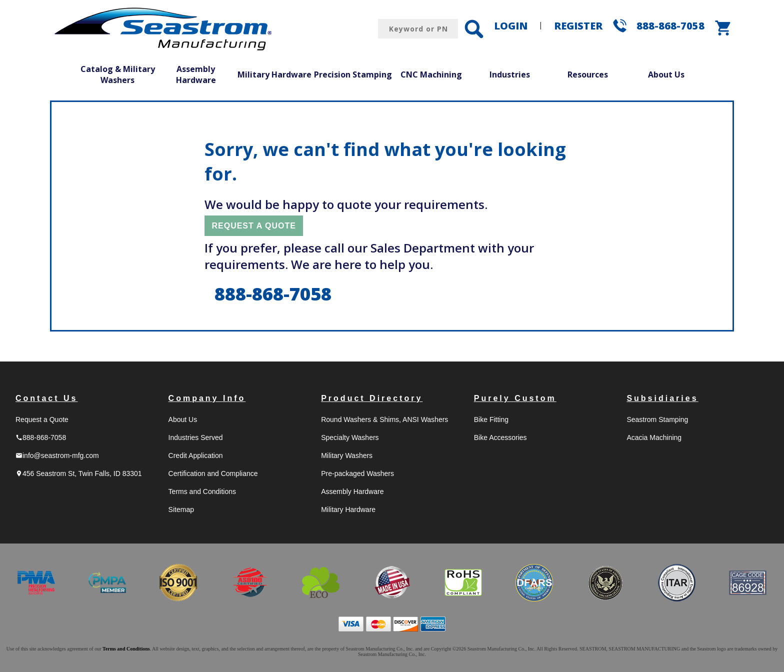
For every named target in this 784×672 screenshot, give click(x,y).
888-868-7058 (670, 26)
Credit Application (196, 455)
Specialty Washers (350, 437)
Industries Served (196, 437)
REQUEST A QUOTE (254, 226)
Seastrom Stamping (657, 419)
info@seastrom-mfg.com (57, 455)
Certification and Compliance (213, 473)
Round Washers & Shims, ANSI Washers (384, 419)
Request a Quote (42, 419)
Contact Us (46, 398)
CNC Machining (431, 74)
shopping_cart (723, 28)
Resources (588, 74)
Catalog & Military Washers (118, 74)
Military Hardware (274, 74)
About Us (666, 74)
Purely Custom (515, 398)
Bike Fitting (491, 419)
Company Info (207, 398)
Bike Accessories (500, 437)
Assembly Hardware (196, 74)
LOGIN (511, 26)
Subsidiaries (662, 398)
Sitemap (181, 509)
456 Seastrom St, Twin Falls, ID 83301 (79, 473)
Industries (510, 74)
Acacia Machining (654, 437)
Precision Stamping (353, 74)
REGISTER (578, 26)
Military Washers (347, 455)
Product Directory (372, 398)
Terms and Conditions (202, 491)
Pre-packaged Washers (357, 473)
